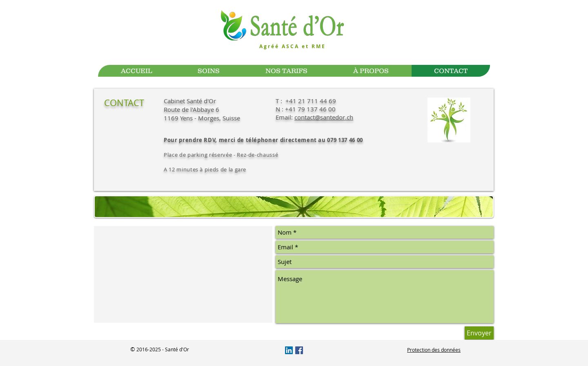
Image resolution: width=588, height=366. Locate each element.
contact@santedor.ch (324, 117)
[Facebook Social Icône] (299, 350)
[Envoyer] (479, 333)
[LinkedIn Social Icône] (289, 350)
